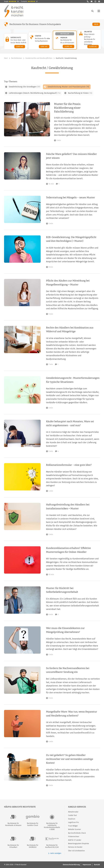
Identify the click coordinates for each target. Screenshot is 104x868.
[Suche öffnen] (92, 11)
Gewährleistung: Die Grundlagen (25, 87)
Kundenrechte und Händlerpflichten (39, 58)
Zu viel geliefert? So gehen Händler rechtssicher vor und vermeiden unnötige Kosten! (70, 759)
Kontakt (97, 865)
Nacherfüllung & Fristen (80, 93)
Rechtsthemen (17, 58)
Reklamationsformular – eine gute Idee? (69, 465)
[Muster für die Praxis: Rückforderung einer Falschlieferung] (77, 122)
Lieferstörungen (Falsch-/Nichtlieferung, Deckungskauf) (35, 93)
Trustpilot (29, 1)
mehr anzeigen (55, 853)
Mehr (97, 24)
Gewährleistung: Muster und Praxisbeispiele (68, 87)
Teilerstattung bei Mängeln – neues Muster (70, 197)
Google (11, 1)
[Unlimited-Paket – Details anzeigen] (89, 39)
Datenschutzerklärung (71, 865)
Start (6, 58)
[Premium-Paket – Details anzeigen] (65, 40)
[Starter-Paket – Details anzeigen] (40, 41)
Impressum (87, 865)
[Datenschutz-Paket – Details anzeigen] (16, 41)
